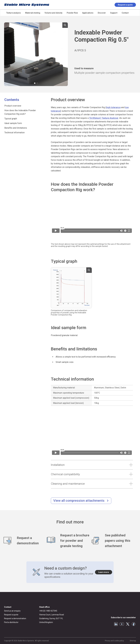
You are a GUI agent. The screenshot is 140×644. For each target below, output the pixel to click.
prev (7, 54)
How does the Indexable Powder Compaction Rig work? (20, 112)
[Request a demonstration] (25, 541)
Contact (8, 607)
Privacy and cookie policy (114, 641)
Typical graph (11, 119)
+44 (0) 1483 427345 (48, 611)
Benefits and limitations (16, 128)
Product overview (13, 106)
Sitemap (133, 641)
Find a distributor (11, 622)
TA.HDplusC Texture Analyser (104, 118)
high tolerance (113, 107)
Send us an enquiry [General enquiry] (12, 611)
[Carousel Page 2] (37, 83)
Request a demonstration (15, 618)
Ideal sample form (13, 123)
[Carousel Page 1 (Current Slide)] (35, 83)
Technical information (14, 133)
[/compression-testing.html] (81, 501)
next (65, 54)
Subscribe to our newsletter (123, 618)
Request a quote (125, 5)
